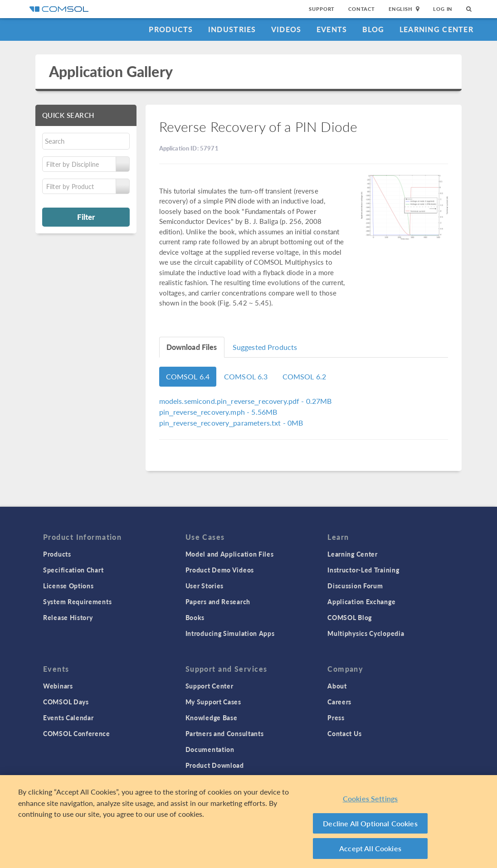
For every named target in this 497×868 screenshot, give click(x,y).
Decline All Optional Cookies (370, 823)
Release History (68, 617)
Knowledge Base (212, 718)
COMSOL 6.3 (246, 376)
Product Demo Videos (220, 570)
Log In (443, 9)
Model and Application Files (230, 554)
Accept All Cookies (370, 848)
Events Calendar (68, 718)
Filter (86, 217)
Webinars (58, 686)
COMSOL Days (66, 702)
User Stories (205, 586)
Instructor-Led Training (363, 570)
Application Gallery (111, 71)
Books (195, 617)
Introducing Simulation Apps (230, 633)
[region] (248, 822)
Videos (286, 29)
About (337, 686)
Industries (232, 29)
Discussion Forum (355, 586)
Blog (373, 29)
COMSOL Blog (350, 617)
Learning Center (436, 29)
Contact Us (344, 733)
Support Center (210, 686)
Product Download (215, 765)
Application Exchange (361, 601)
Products (171, 29)
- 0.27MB (246, 401)
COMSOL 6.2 (305, 376)
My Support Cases (213, 702)
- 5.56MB (218, 412)
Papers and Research (218, 601)
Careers (339, 702)
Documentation (210, 749)
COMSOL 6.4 (188, 376)
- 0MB (231, 423)
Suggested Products (265, 347)
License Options (68, 586)
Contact (362, 9)
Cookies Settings (370, 798)
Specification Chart (73, 570)
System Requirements (77, 601)
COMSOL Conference (77, 733)
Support (322, 9)
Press (336, 718)
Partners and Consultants (225, 733)
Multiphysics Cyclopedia (366, 633)
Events (332, 29)
